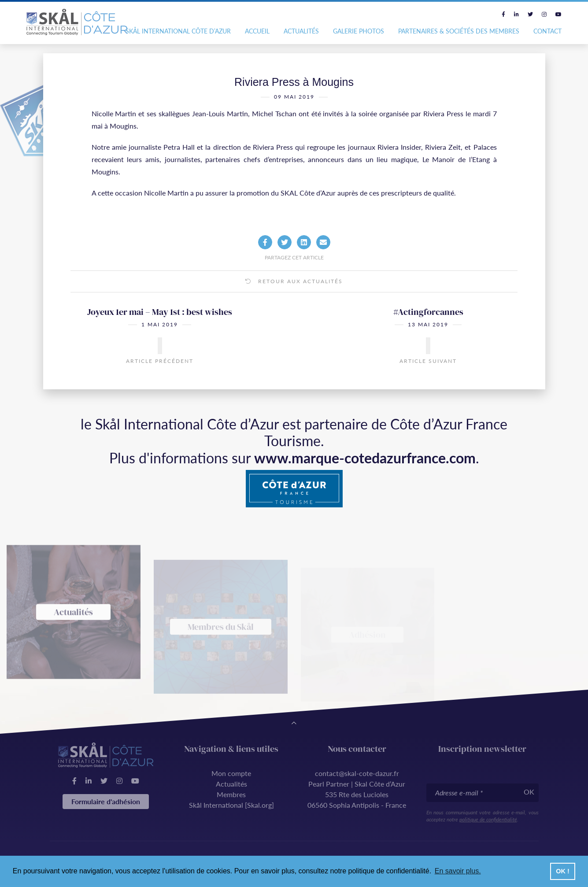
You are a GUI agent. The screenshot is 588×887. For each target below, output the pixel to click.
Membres (231, 794)
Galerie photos (359, 31)
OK (529, 792)
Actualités (301, 31)
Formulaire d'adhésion (106, 801)
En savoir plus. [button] (458, 871)
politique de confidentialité (488, 819)
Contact (547, 31)
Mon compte (231, 773)
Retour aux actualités (294, 297)
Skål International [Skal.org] (231, 805)
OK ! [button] (562, 871)
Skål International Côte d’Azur (178, 31)
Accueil (257, 31)
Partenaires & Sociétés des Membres (459, 31)
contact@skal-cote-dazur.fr (357, 773)
